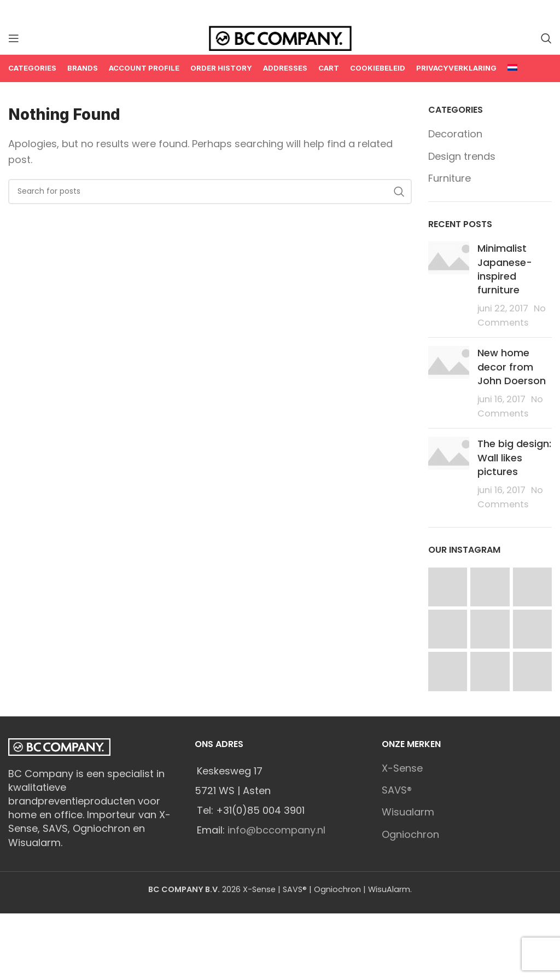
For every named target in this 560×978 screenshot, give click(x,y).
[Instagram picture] (448, 587)
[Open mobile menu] (14, 38)
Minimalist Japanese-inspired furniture (505, 269)
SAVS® (397, 790)
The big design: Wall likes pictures (514, 457)
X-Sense (402, 768)
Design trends (462, 156)
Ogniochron (410, 834)
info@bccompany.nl (276, 830)
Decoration (455, 134)
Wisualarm (408, 812)
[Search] (546, 38)
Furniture (450, 178)
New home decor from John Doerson (512, 366)
